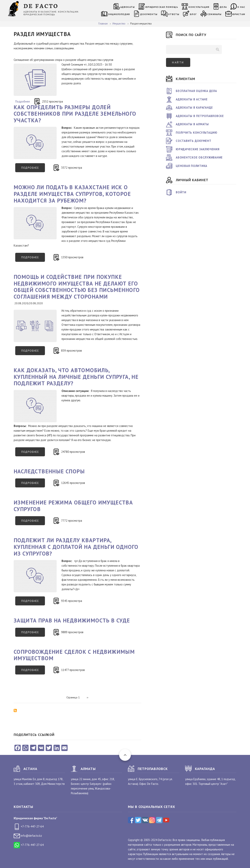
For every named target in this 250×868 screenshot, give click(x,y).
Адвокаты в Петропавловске (200, 116)
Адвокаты (128, 7)
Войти (181, 192)
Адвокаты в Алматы (192, 124)
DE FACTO (41, 6)
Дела (223, 7)
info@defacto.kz (28, 836)
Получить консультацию (197, 133)
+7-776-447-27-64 (29, 826)
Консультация (199, 7)
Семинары (214, 14)
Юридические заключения (198, 149)
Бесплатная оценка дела (196, 91)
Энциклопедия (119, 14)
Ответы (174, 14)
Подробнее (23, 101)
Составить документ (194, 141)
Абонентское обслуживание (199, 157)
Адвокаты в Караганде (194, 108)
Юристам (239, 14)
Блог (193, 14)
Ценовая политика (192, 166)
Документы (149, 14)
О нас (241, 7)
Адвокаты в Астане (192, 99)
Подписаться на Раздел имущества (15, 710)
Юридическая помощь (162, 7)
